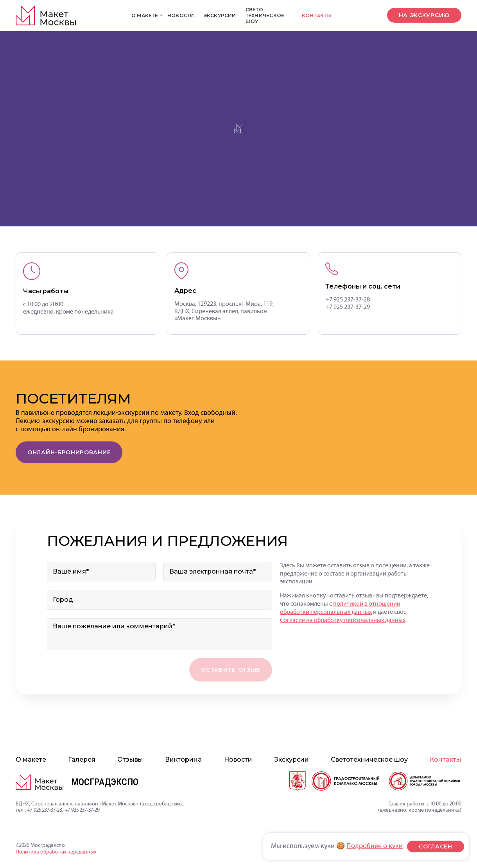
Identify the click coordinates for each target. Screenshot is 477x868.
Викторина (183, 759)
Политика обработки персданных (56, 852)
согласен (436, 846)
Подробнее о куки (375, 846)
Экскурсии (220, 15)
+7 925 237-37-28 (348, 300)
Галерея (82, 759)
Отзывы (130, 759)
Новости (181, 15)
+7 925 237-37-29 (348, 307)
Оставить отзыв (231, 670)
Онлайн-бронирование (69, 452)
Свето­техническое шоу (265, 15)
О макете (147, 15)
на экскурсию (424, 15)
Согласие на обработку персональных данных (343, 621)
